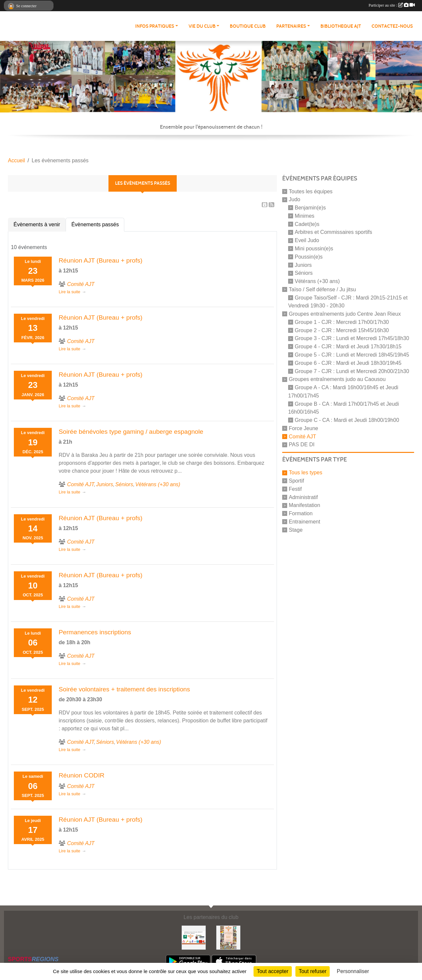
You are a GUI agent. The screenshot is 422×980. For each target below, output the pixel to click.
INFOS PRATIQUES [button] (155, 26)
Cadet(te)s (307, 224)
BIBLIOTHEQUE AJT (341, 26)
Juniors (303, 265)
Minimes (305, 216)
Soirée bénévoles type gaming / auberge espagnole (131, 432)
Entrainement (304, 522)
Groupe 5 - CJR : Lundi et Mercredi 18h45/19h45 (352, 355)
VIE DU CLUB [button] (202, 26)
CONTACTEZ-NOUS (392, 26)
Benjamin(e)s (310, 208)
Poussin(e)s (309, 257)
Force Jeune (303, 428)
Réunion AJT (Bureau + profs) (101, 260)
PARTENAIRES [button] (291, 26)
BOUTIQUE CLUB (248, 26)
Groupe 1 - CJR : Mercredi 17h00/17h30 (342, 322)
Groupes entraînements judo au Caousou (337, 379)
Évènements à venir (37, 224)
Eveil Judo (307, 240)
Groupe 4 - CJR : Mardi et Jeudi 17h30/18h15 (348, 347)
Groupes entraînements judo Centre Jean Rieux (345, 314)
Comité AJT (302, 436)
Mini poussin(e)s (314, 249)
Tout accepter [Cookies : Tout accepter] (273, 971)
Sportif (296, 481)
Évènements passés (95, 224)
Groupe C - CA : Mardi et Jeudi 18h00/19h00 (347, 420)
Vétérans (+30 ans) (317, 281)
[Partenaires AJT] (194, 937)
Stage (296, 530)
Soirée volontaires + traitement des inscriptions (124, 689)
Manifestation (304, 505)
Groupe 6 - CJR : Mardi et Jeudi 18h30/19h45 (348, 363)
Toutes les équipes (311, 191)
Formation (301, 513)
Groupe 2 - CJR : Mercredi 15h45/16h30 (342, 330)
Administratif (303, 497)
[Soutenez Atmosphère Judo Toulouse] (228, 937)
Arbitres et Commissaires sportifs (333, 232)
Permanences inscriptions (95, 632)
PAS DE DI (302, 444)
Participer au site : (392, 5)
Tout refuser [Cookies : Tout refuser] (313, 971)
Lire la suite (69, 292)
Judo (295, 199)
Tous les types (305, 473)
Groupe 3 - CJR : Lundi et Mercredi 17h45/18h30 (352, 338)
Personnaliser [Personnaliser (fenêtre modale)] (353, 971)
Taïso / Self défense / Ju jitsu (322, 289)
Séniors (304, 273)
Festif (295, 489)
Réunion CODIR (82, 775)
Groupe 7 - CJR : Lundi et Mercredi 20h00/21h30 (352, 371)
